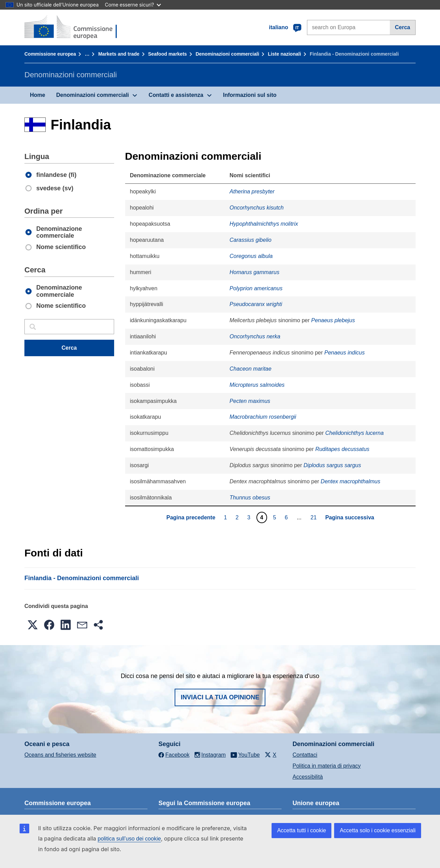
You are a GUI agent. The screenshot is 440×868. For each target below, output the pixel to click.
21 (314, 517)
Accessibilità (308, 777)
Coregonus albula (251, 256)
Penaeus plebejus (333, 320)
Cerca (403, 27)
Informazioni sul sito (250, 95)
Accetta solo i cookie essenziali (378, 830)
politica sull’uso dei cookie (129, 839)
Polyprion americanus (256, 288)
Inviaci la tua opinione (220, 697)
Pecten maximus (250, 401)
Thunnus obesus (250, 498)
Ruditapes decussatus (342, 449)
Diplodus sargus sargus (332, 465)
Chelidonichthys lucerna (354, 433)
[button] (33, 625)
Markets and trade (119, 54)
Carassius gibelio (251, 240)
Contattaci (305, 755)
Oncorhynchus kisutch (257, 208)
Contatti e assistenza (176, 95)
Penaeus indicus (345, 353)
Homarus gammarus (255, 272)
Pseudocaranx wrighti (256, 304)
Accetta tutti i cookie (301, 830)
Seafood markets (168, 54)
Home (37, 95)
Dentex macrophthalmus (350, 481)
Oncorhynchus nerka (255, 336)
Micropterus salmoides (257, 385)
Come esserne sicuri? (133, 5)
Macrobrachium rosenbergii (263, 417)
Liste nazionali (284, 54)
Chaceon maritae (251, 369)
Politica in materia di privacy (327, 766)
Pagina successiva (350, 517)
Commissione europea (50, 54)
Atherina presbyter (252, 191)
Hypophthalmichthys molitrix (264, 224)
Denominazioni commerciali (227, 54)
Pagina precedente (191, 517)
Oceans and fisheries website (60, 755)
